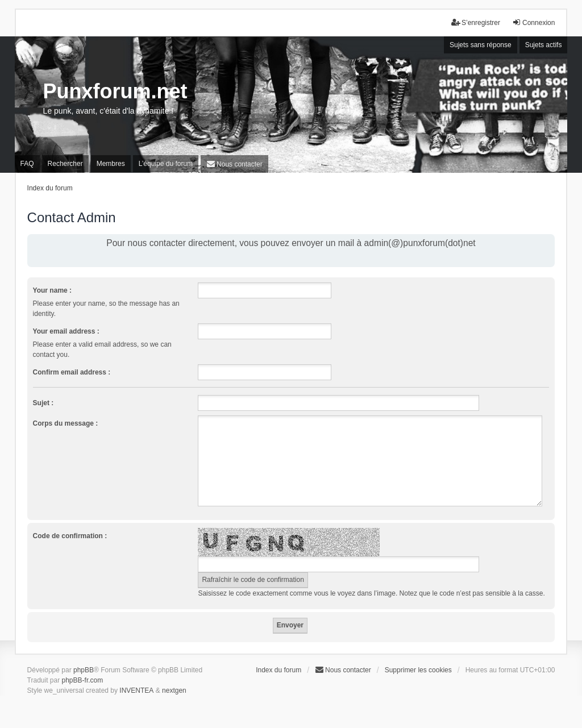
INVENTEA (136, 690)
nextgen (174, 690)
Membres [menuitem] (111, 164)
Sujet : (43, 403)
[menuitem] (234, 164)
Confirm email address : (72, 372)
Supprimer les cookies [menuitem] (418, 670)
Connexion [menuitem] (533, 22)
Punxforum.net (115, 91)
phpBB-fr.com (83, 680)
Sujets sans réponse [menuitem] (481, 45)
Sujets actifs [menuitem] (544, 45)
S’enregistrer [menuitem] (476, 22)
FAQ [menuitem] (27, 164)
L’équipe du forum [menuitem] (166, 164)
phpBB (84, 670)
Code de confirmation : (70, 536)
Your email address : (66, 331)
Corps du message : (66, 423)
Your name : (52, 290)
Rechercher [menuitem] (65, 164)
